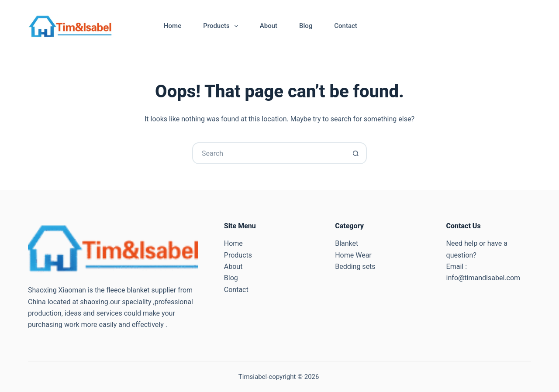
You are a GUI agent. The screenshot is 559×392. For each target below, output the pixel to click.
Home (173, 26)
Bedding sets (355, 266)
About (269, 26)
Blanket (347, 243)
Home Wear (353, 255)
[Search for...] (269, 153)
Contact (346, 26)
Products (222, 26)
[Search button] (356, 153)
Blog (306, 26)
